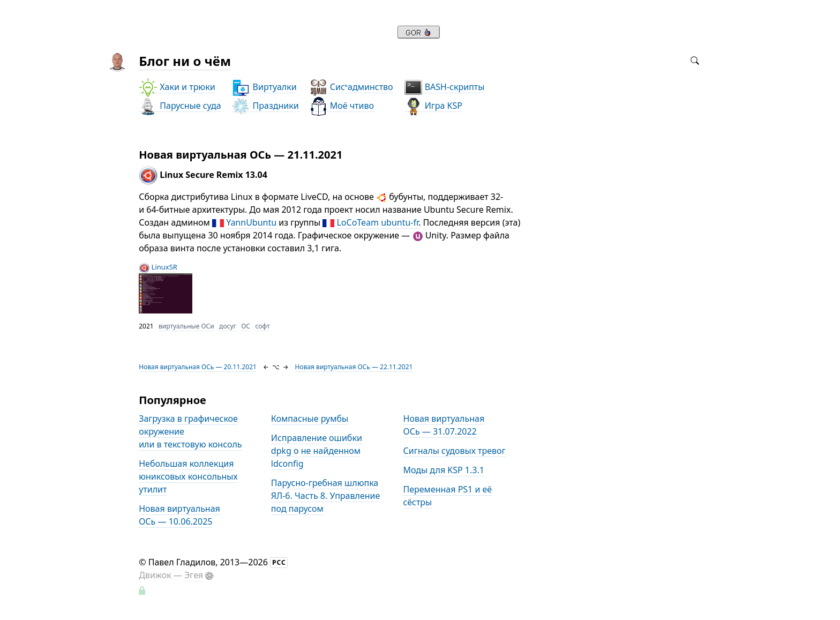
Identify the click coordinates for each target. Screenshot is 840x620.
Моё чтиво (342, 106)
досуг (228, 326)
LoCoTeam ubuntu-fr (377, 222)
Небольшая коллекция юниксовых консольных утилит (188, 476)
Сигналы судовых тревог (455, 451)
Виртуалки (264, 87)
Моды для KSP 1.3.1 (444, 470)
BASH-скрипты (444, 87)
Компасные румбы (310, 419)
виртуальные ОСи (186, 326)
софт (262, 326)
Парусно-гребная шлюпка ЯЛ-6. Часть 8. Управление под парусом (325, 496)
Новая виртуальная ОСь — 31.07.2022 (444, 425)
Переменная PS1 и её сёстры (448, 496)
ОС (246, 326)
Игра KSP (433, 106)
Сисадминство (351, 87)
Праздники (265, 106)
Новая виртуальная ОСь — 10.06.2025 (179, 515)
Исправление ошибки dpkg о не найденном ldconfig (317, 451)
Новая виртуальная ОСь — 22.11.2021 (354, 367)
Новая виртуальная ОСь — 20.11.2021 (198, 367)
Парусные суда (180, 106)
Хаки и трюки (177, 87)
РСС (279, 562)
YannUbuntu (251, 222)
